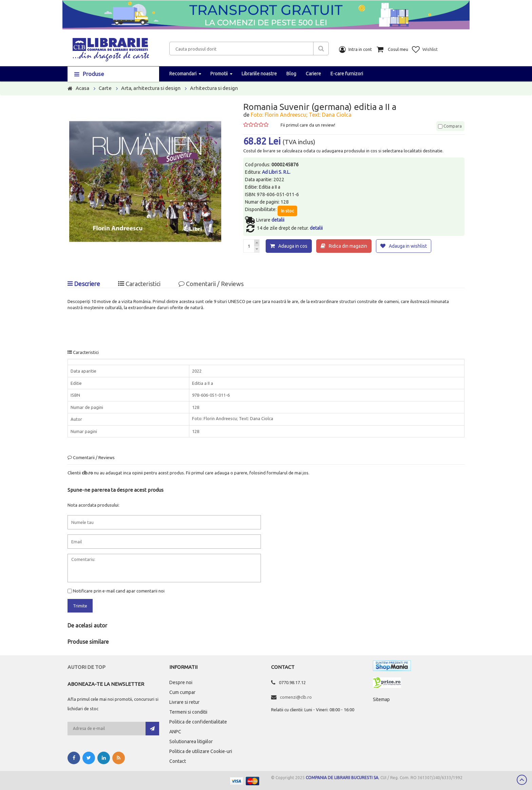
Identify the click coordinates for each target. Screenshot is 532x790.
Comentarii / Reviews (211, 283)
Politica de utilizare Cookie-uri (201, 751)
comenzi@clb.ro (296, 697)
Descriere (84, 283)
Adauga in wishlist (408, 246)
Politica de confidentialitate (198, 722)
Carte (105, 88)
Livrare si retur (184, 702)
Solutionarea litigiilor (191, 741)
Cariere (313, 74)
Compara (450, 126)
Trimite (80, 606)
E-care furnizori (347, 74)
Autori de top (87, 667)
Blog (291, 74)
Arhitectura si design (214, 88)
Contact (178, 761)
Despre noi (181, 682)
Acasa (82, 88)
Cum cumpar (182, 692)
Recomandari (183, 74)
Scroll (522, 780)
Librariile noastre (259, 74)
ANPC (175, 732)
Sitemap (381, 699)
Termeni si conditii (188, 712)
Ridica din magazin (348, 246)
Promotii (219, 74)
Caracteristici (139, 283)
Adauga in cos (293, 246)
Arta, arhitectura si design (151, 88)
